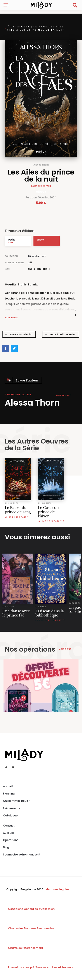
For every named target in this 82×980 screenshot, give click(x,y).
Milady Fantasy (37, 256)
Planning (9, 794)
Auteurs (8, 833)
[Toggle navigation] (8, 5)
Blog (6, 847)
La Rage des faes (49, 27)
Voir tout (65, 649)
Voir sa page (63, 395)
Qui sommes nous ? (17, 801)
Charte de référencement (26, 948)
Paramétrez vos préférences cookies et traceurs (41, 967)
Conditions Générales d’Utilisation (31, 909)
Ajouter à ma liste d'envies (59, 334)
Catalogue (20, 27)
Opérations (11, 840)
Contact (9, 826)
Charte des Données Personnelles (31, 928)
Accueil (8, 786)
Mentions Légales (58, 889)
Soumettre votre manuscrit (22, 854)
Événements (12, 808)
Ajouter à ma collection (17, 334)
